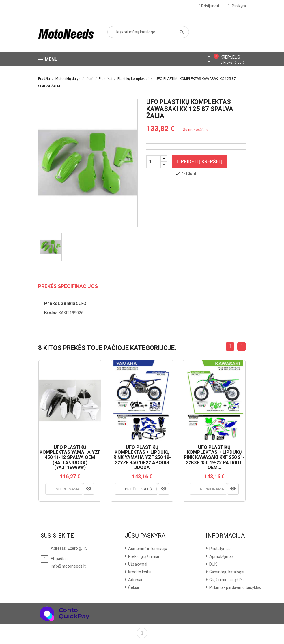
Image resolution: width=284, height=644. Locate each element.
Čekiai (133, 588)
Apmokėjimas (221, 557)
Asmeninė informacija (147, 549)
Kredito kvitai (139, 572)
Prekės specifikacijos (68, 287)
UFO (83, 304)
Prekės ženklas (61, 304)
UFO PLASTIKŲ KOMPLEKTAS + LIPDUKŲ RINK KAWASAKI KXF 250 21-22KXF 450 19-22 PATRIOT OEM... (214, 458)
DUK (213, 564)
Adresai (135, 580)
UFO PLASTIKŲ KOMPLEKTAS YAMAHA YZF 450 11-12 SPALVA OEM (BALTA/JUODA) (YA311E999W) (70, 458)
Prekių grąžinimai (143, 557)
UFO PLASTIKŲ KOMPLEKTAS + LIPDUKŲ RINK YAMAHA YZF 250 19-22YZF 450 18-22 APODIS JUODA (142, 458)
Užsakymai (137, 564)
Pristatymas (219, 549)
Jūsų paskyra (145, 536)
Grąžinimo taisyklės (226, 580)
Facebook (142, 633)
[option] (51, 247)
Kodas (51, 313)
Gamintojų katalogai (226, 572)
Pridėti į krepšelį (199, 162)
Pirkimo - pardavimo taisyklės (235, 588)
